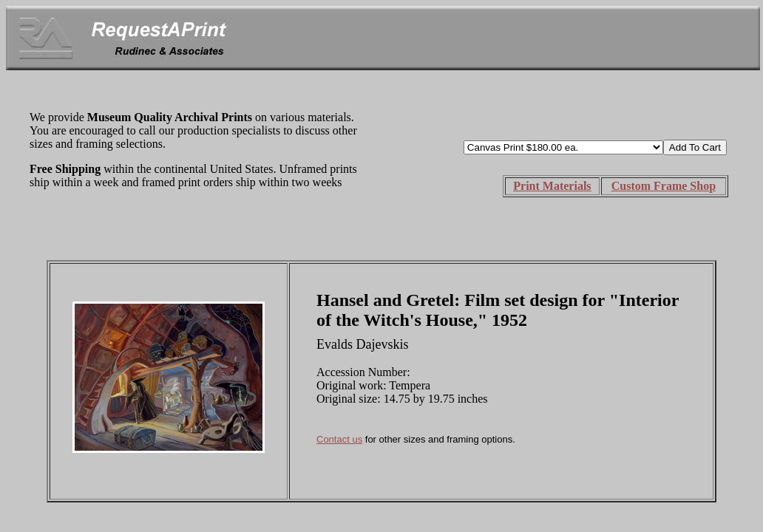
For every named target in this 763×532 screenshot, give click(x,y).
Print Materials (552, 186)
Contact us (339, 439)
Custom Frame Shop (664, 186)
